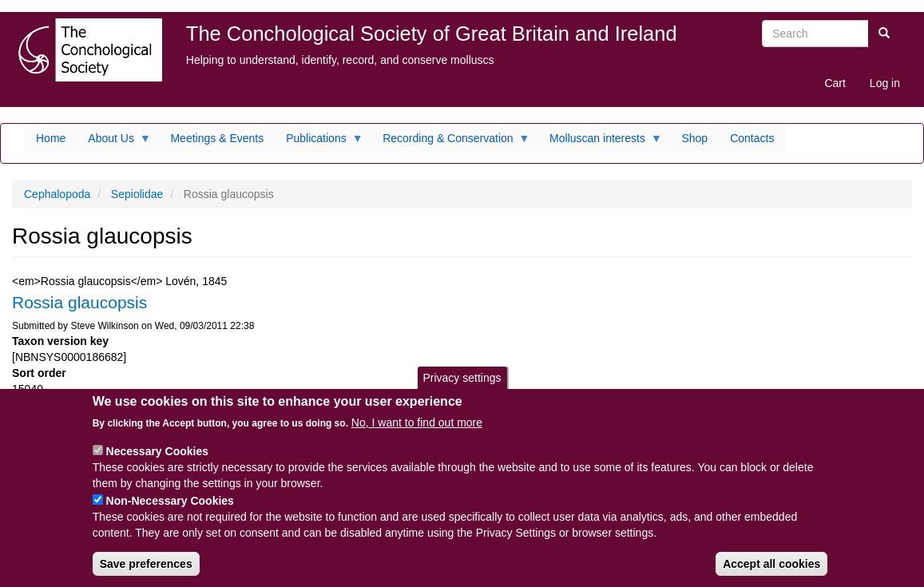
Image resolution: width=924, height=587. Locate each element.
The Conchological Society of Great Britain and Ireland (432, 34)
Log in (885, 83)
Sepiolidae (137, 194)
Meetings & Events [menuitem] (217, 138)
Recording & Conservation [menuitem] (450, 142)
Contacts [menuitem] (752, 138)
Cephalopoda (57, 194)
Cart (835, 83)
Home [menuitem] (51, 138)
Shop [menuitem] (694, 138)
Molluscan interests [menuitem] (600, 142)
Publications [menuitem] (319, 142)
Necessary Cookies (157, 465)
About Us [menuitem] (114, 142)
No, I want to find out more (417, 436)
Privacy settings (462, 391)
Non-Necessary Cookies (170, 514)
